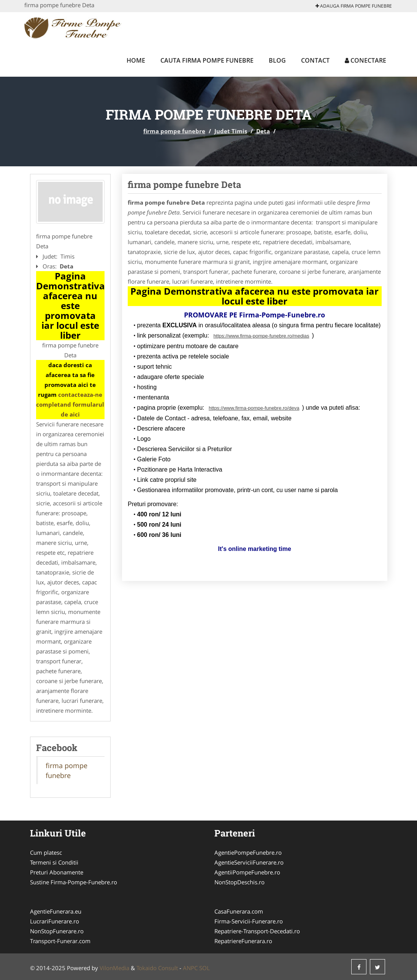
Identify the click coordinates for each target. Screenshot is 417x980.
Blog (277, 60)
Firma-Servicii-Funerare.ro (249, 921)
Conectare (365, 60)
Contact (315, 60)
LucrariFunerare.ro (55, 921)
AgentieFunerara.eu (56, 911)
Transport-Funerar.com (60, 941)
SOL (205, 968)
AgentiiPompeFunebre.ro (247, 872)
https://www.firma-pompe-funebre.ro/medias (261, 336)
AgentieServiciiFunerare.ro (249, 862)
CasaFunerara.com (239, 911)
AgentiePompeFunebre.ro (248, 852)
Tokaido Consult (157, 968)
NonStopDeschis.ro (239, 882)
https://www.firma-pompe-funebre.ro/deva (254, 408)
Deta (263, 131)
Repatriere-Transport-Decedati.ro (257, 931)
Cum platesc (46, 852)
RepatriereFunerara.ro (243, 941)
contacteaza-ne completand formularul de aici (70, 404)
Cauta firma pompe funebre (207, 60)
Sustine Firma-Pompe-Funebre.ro (74, 882)
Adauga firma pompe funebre (354, 6)
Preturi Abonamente (57, 872)
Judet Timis (231, 131)
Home (136, 60)
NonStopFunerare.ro (57, 931)
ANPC (190, 968)
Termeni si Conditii (54, 862)
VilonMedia (114, 968)
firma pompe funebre (174, 131)
